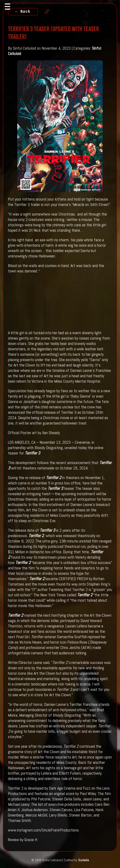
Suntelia (84, 860)
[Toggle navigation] (7, 7)
